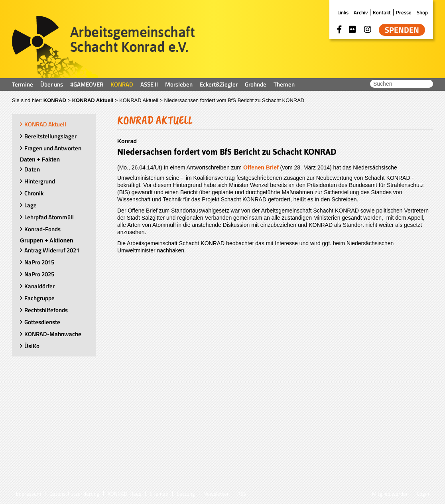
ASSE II (149, 84)
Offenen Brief (261, 167)
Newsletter (216, 494)
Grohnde (256, 84)
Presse (404, 12)
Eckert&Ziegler (219, 84)
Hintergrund (40, 181)
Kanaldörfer (39, 286)
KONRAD (122, 84)
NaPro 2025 (39, 274)
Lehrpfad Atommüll (49, 217)
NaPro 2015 (39, 262)
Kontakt (382, 12)
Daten (32, 169)
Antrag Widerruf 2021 (52, 250)
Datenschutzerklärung (74, 494)
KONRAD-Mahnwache (53, 334)
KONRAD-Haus (124, 494)
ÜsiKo (32, 346)
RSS (242, 494)
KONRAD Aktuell (93, 100)
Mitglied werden (390, 494)
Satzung (186, 494)
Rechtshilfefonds (46, 310)
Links (343, 12)
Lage (31, 205)
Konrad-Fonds (42, 229)
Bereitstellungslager (50, 136)
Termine (23, 84)
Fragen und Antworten (53, 148)
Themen (284, 84)
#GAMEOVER (87, 84)
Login (423, 494)
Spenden (402, 30)
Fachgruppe (39, 298)
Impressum (29, 494)
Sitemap (159, 494)
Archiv (361, 12)
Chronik (34, 193)
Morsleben (179, 84)
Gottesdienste (42, 322)
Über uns (52, 84)
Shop (422, 12)
